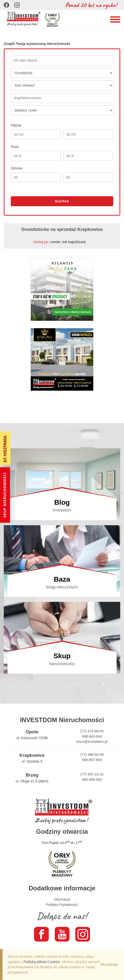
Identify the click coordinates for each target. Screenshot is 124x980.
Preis (15, 147)
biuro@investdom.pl (92, 742)
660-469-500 (92, 780)
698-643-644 (92, 736)
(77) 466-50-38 (92, 755)
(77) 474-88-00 (92, 731)
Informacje (62, 899)
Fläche (16, 125)
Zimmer (17, 168)
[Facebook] (6, 5)
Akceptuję (109, 964)
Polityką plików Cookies (42, 962)
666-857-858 (92, 760)
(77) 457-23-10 (92, 774)
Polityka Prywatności (62, 905)
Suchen (62, 201)
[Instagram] (17, 5)
